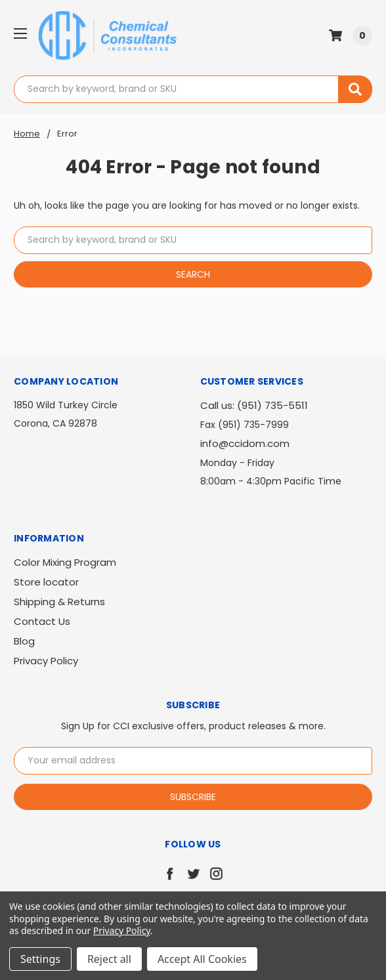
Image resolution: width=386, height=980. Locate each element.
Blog (24, 641)
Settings (40, 959)
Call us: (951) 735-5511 (254, 405)
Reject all (109, 959)
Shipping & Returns (59, 602)
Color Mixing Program (65, 562)
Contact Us (42, 621)
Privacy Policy (46, 661)
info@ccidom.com (245, 443)
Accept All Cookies (202, 959)
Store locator (46, 582)
